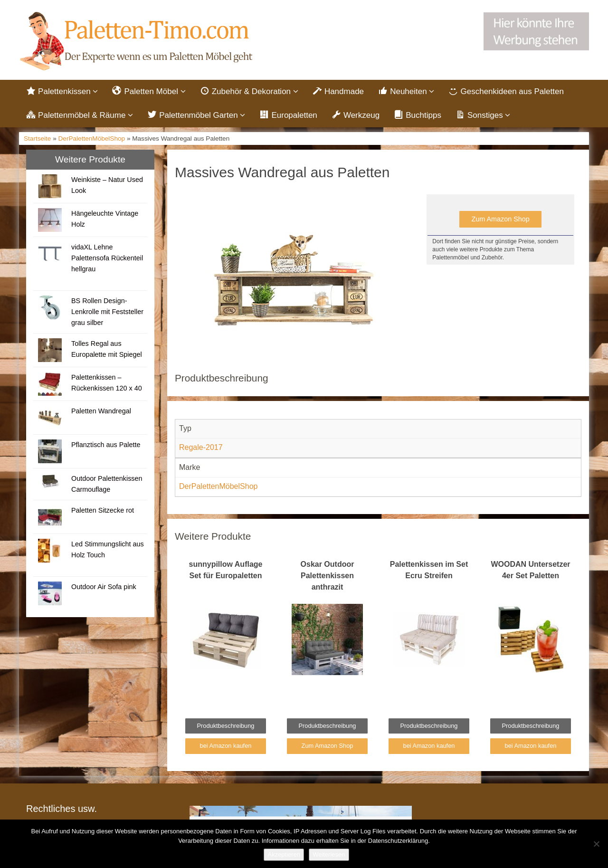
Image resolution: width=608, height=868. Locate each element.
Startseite (37, 140)
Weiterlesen (329, 854)
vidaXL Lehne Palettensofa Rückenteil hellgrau (107, 259)
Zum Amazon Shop (500, 220)
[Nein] (596, 844)
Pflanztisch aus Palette (106, 446)
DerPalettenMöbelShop (92, 140)
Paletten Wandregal (101, 412)
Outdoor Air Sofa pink (104, 588)
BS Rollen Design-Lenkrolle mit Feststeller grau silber (107, 313)
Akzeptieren (284, 854)
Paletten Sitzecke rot (103, 511)
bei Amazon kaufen (226, 747)
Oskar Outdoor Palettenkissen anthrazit (328, 577)
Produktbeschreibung (226, 727)
